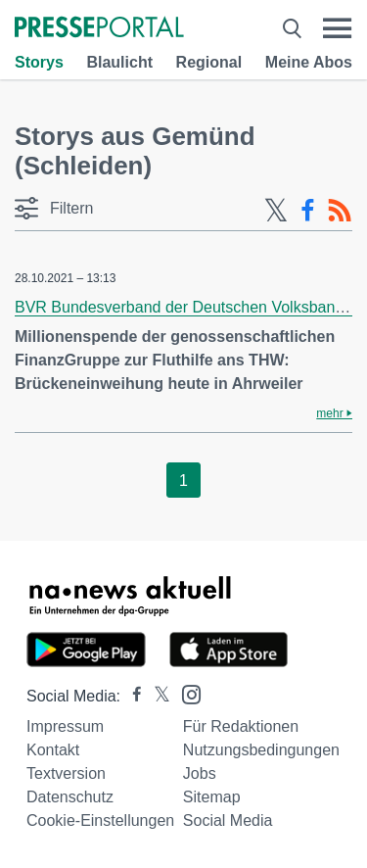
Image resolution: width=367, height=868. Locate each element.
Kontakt (53, 750)
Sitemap (212, 797)
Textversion (66, 773)
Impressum (65, 726)
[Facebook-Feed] (308, 211)
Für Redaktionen (241, 726)
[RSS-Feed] (340, 211)
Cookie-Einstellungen (100, 820)
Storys (39, 62)
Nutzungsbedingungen (261, 750)
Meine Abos (309, 62)
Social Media (228, 820)
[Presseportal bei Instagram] (185, 693)
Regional (209, 62)
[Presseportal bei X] (156, 696)
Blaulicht (119, 62)
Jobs (200, 773)
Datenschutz (70, 797)
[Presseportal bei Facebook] (131, 696)
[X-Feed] (276, 211)
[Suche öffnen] (292, 28)
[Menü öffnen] (337, 28)
